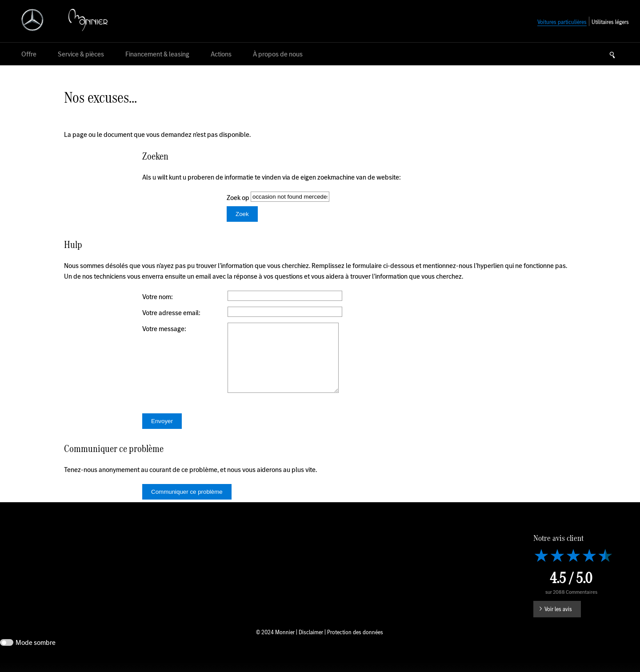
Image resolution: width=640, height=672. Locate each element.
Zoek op (239, 198)
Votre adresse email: (171, 313)
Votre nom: (158, 297)
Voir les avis (558, 622)
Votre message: (164, 329)
